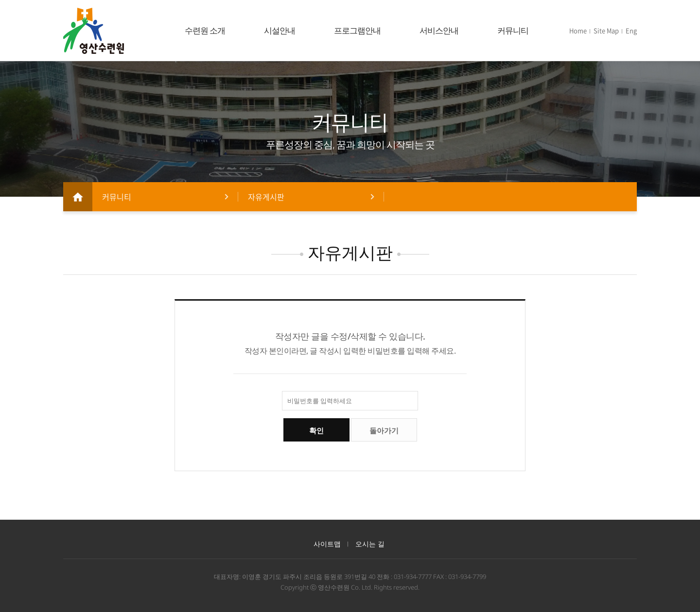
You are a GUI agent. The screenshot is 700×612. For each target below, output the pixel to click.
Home (578, 30)
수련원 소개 (205, 30)
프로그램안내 (357, 30)
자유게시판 (266, 197)
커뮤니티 (513, 30)
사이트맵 (327, 544)
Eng (631, 30)
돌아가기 (384, 431)
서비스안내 (439, 30)
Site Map (606, 30)
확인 (316, 431)
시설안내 (280, 30)
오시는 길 (370, 544)
